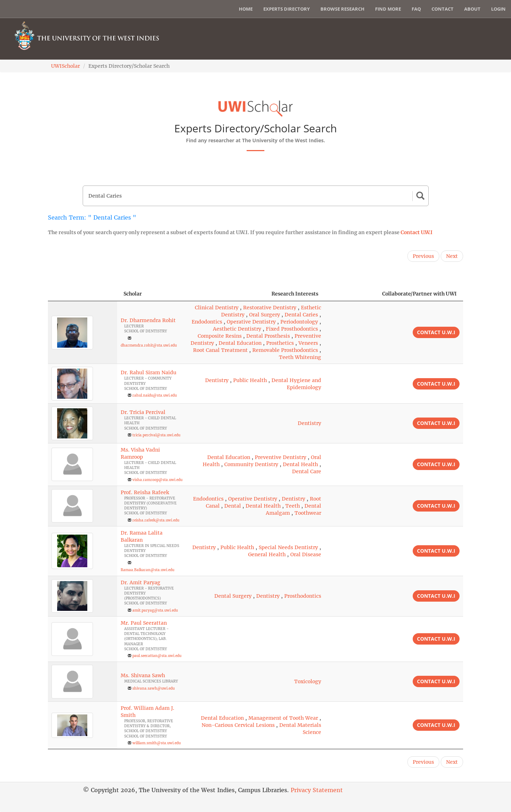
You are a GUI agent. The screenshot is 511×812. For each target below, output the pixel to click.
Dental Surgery (233, 596)
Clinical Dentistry (217, 308)
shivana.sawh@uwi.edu (153, 688)
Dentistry (217, 380)
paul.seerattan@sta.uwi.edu (157, 656)
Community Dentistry (251, 464)
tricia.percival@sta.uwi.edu (156, 435)
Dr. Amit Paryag (141, 582)
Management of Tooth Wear (283, 718)
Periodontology (299, 322)
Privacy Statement (317, 790)
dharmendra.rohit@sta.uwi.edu (149, 345)
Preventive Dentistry (281, 457)
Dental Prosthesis (268, 336)
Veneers (308, 343)
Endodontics (207, 322)
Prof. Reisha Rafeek (145, 492)
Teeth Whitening (300, 357)
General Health (267, 554)
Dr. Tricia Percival (143, 412)
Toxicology (308, 681)
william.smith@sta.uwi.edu (156, 743)
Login (498, 9)
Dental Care (307, 471)
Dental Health (300, 464)
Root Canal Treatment (220, 350)
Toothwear (308, 513)
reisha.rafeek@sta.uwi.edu (156, 520)
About (472, 9)
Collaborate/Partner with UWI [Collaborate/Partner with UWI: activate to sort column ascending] (419, 294)
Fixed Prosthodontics (292, 329)
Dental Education (240, 343)
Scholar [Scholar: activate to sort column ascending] (133, 294)
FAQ (416, 9)
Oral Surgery (265, 315)
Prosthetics (280, 343)
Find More (388, 9)
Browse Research (342, 9)
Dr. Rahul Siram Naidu (149, 372)
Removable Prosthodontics (285, 350)
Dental (233, 506)
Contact (443, 9)
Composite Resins (220, 336)
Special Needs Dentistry (288, 547)
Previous (423, 256)
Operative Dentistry (251, 322)
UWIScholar (65, 66)
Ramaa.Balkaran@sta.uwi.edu (147, 570)
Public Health (250, 380)
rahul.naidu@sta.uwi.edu (155, 395)
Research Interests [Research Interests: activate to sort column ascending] (295, 294)
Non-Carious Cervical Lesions (238, 725)
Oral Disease (306, 554)
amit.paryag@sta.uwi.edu (155, 610)
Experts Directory (287, 9)
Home (246, 9)
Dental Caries (301, 315)
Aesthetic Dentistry (237, 329)
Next (452, 256)
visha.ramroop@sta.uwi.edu (157, 480)
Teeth (293, 506)
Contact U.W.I (417, 232)
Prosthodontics (303, 596)
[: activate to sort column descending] (83, 294)
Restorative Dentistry (270, 308)
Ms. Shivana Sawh (143, 675)
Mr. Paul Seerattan (144, 623)
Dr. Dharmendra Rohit (148, 320)
